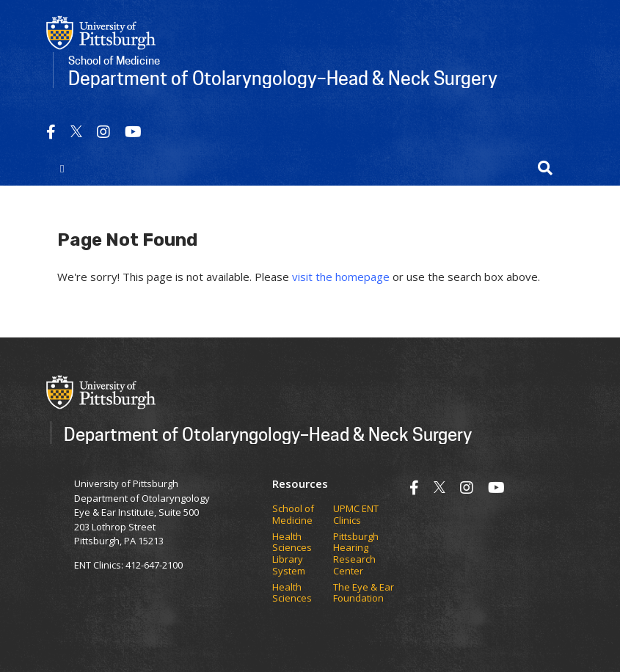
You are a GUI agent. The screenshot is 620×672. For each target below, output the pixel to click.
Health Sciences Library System (292, 554)
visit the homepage (341, 277)
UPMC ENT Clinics (356, 515)
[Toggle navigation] (63, 168)
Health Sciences (292, 593)
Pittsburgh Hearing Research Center (356, 554)
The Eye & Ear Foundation (364, 593)
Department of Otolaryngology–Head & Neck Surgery (268, 434)
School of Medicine (293, 515)
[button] (545, 168)
